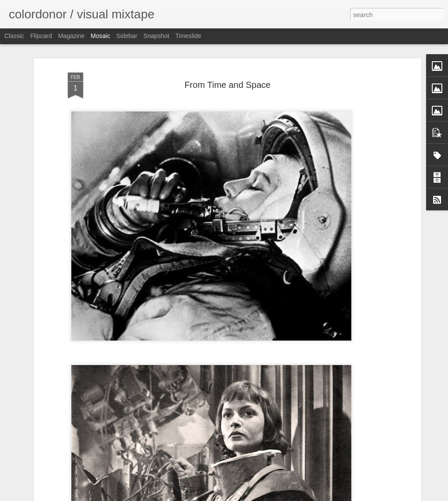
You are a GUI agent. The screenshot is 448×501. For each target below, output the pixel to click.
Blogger (251, 496)
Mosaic (100, 36)
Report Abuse (277, 496)
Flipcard (41, 36)
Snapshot (156, 36)
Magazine (72, 36)
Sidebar (127, 36)
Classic (14, 36)
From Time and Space (228, 59)
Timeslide (188, 36)
